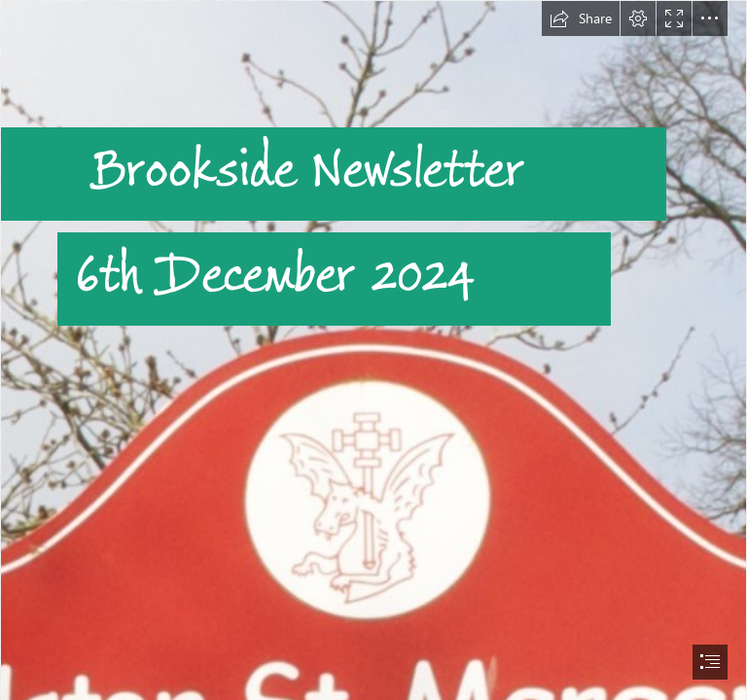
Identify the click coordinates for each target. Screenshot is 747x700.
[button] (581, 18)
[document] (373, 350)
